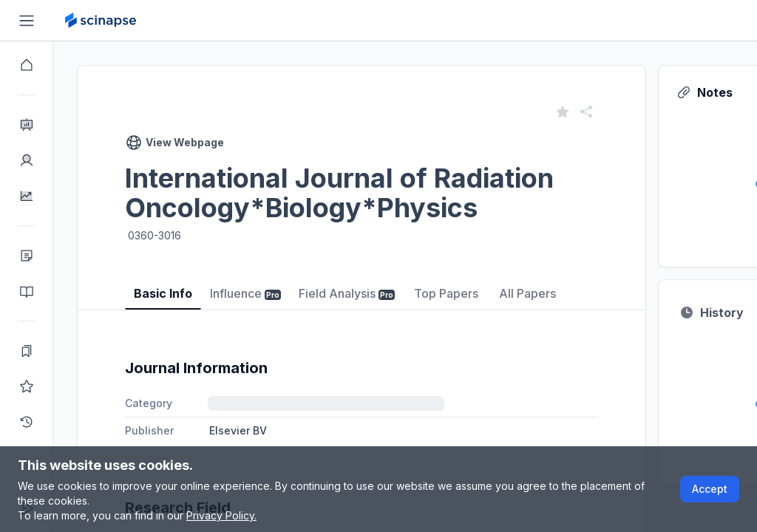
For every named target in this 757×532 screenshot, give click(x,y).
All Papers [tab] (527, 293)
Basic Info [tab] (163, 293)
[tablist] (361, 283)
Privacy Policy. (221, 515)
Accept (710, 489)
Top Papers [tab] (446, 293)
